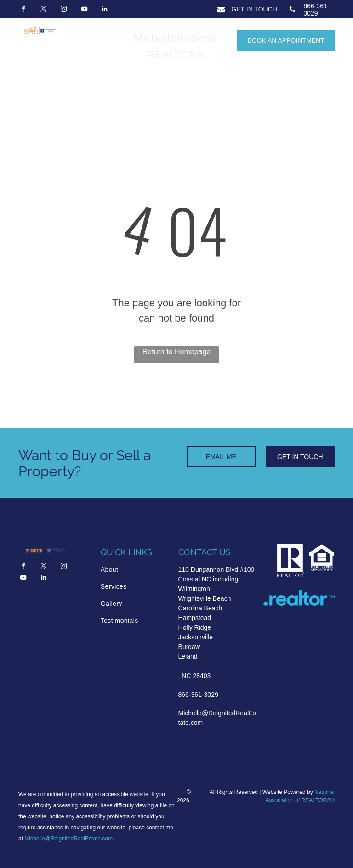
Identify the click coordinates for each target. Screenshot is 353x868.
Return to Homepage (177, 352)
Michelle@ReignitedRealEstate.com (68, 839)
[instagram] (64, 10)
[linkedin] (105, 10)
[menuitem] (135, 570)
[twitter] (43, 10)
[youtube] (84, 10)
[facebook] (23, 10)
